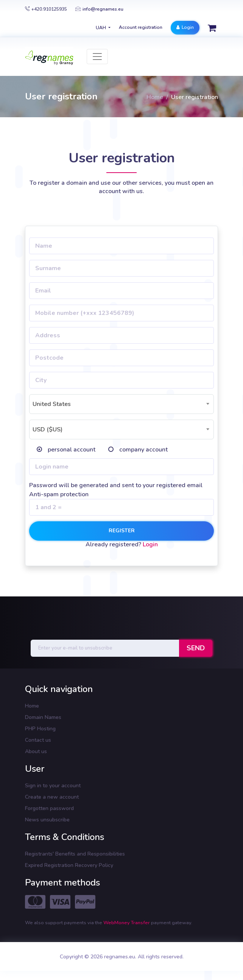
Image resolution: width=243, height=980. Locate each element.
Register (122, 531)
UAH (101, 28)
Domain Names (43, 717)
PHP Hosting (40, 729)
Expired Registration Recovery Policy (69, 865)
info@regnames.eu (99, 9)
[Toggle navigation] (97, 57)
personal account (72, 450)
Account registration (141, 27)
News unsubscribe (47, 820)
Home (155, 97)
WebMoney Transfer (127, 923)
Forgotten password (49, 808)
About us (36, 751)
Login (185, 27)
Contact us (38, 740)
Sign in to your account (53, 786)
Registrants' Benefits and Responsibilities (75, 854)
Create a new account (52, 797)
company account (143, 450)
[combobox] (121, 404)
